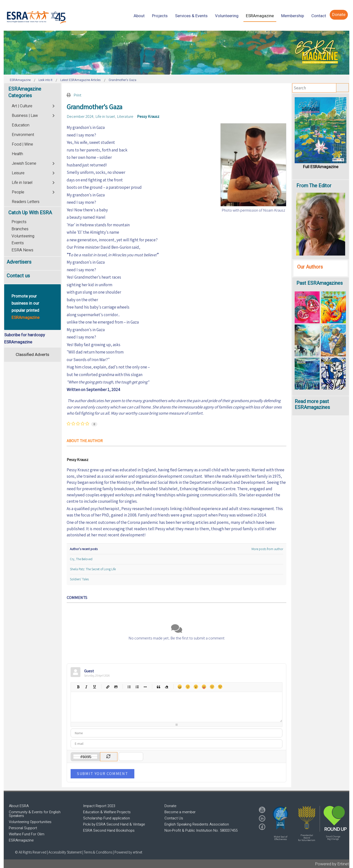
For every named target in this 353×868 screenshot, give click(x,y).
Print (77, 95)
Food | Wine (22, 144)
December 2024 (80, 116)
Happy (180, 687)
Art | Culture (22, 106)
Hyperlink (107, 687)
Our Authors (310, 267)
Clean (166, 687)
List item (145, 687)
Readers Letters (26, 202)
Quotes (158, 687)
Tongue (204, 687)
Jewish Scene (24, 163)
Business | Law (25, 116)
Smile (188, 687)
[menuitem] (139, 16)
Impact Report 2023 (99, 806)
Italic (86, 687)
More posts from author (267, 549)
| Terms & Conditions (97, 852)
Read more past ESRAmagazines (312, 404)
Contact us (18, 276)
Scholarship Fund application (107, 818)
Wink (220, 687)
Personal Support (23, 828)
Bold (78, 687)
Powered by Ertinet (332, 864)
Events (18, 243)
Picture (116, 687)
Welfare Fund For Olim (27, 834)
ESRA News (22, 250)
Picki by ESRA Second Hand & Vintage (114, 824)
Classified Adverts (32, 355)
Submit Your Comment (102, 773)
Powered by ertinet (128, 852)
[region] (176, 53)
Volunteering (23, 236)
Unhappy (212, 687)
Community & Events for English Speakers (35, 814)
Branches (20, 229)
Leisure (18, 173)
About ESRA (19, 806)
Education (21, 125)
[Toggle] (54, 105)
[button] (280, 818)
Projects (19, 222)
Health (17, 154)
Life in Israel (105, 116)
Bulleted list (129, 687)
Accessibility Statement (65, 852)
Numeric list (137, 687)
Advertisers (19, 262)
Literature (125, 116)
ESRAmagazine (21, 840)
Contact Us (174, 818)
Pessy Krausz (148, 116)
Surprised (196, 687)
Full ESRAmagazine (321, 167)
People (18, 192)
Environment (23, 135)
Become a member (180, 812)
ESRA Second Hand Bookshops (109, 830)
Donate (170, 806)
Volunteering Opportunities (30, 822)
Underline (94, 687)
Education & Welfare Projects (107, 812)
